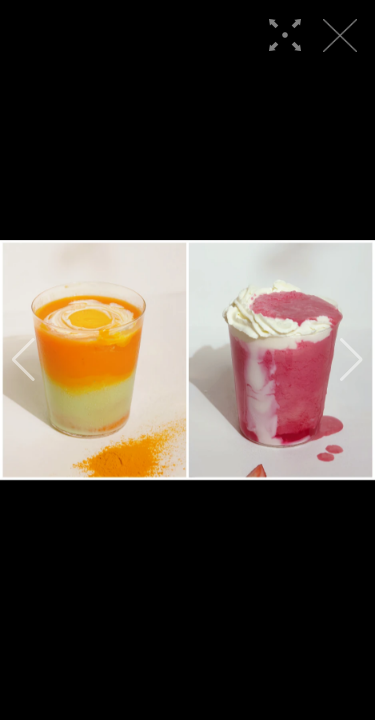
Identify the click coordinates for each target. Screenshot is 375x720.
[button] (23, 360)
